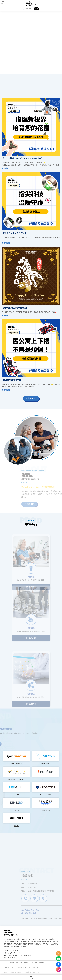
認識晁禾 (11, 962)
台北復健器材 (19, 972)
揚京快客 (14, 968)
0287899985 (12, 958)
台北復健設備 (27, 972)
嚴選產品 (27, 962)
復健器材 (6, 972)
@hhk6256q (14, 950)
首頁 (5, 962)
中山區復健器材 (36, 972)
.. (28, 968)
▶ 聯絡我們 (38, 504)
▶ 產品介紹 (31, 636)
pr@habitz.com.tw (15, 953)
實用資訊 (34, 962)
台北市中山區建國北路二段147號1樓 (20, 955)
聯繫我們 (42, 962)
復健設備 (12, 972)
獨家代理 (19, 962)
